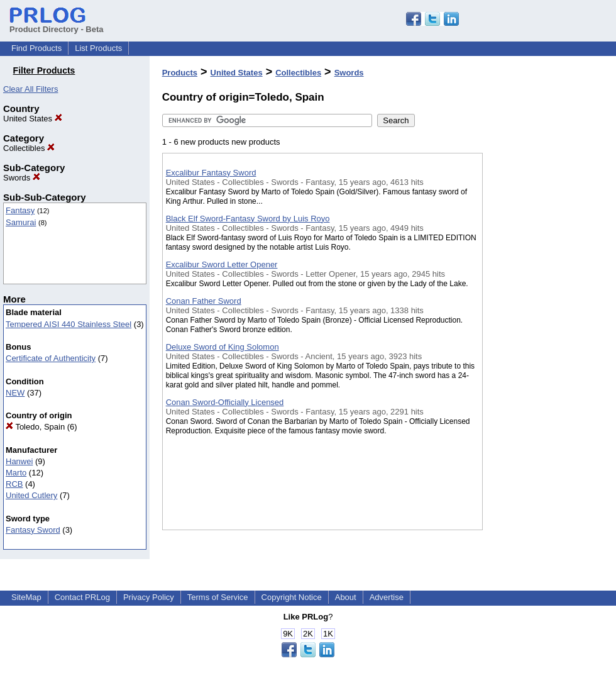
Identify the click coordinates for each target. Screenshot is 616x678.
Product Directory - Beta (57, 25)
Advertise (387, 597)
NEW (15, 393)
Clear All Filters (30, 89)
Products (180, 73)
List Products (98, 48)
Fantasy (20, 210)
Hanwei (19, 461)
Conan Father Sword (204, 301)
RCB (14, 484)
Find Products (36, 48)
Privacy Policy (149, 597)
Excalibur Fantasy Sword (211, 173)
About (346, 597)
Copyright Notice (292, 597)
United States (33, 119)
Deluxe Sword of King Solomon (223, 347)
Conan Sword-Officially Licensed (225, 402)
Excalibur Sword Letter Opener (222, 264)
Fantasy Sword (33, 530)
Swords (22, 178)
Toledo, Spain (35, 427)
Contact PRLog (82, 597)
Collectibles (29, 148)
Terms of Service (218, 597)
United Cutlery (31, 495)
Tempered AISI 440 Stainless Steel (69, 324)
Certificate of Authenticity (51, 358)
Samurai (21, 222)
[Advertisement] (546, 326)
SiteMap (26, 597)
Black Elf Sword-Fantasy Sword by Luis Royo (248, 219)
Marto (16, 473)
